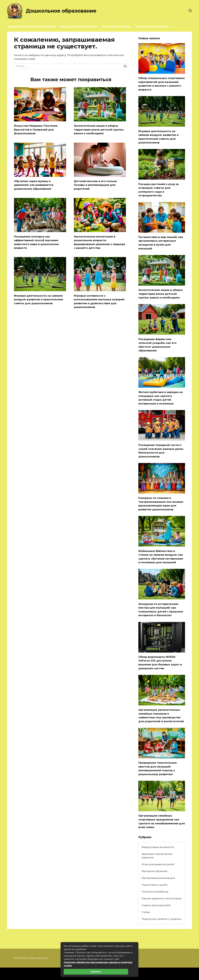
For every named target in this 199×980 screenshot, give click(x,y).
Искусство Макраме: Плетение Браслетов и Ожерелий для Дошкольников (38, 129)
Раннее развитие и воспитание (162, 918)
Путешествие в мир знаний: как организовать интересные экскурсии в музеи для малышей (162, 243)
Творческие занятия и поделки (161, 939)
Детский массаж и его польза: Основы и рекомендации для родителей (97, 185)
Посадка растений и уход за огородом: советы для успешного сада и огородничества (160, 190)
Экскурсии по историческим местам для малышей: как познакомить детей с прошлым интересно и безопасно (160, 623)
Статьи (146, 932)
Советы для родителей (152, 27)
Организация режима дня (158, 898)
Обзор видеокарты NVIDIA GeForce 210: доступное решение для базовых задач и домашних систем (161, 678)
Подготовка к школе (116, 27)
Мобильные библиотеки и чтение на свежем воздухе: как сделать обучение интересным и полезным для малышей (161, 567)
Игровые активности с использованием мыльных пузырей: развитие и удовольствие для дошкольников (99, 301)
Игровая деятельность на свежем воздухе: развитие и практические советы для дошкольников (40, 301)
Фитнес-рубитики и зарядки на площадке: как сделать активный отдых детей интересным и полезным (160, 402)
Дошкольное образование (61, 11)
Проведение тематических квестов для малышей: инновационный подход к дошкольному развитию (159, 788)
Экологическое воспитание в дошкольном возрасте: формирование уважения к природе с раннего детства (96, 242)
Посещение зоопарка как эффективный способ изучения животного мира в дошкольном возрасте (38, 242)
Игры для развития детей (78, 27)
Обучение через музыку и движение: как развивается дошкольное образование (35, 185)
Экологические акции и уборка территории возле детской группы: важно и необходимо (97, 129)
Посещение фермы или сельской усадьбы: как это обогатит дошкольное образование (159, 349)
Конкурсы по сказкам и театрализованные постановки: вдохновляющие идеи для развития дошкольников (161, 510)
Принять (96, 972)
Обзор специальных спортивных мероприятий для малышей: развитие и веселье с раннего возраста (161, 84)
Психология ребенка (155, 911)
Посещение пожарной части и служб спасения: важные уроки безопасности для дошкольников (161, 455)
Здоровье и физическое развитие (32, 27)
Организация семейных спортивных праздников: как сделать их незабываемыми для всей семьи (160, 841)
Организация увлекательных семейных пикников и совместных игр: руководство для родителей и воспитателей (161, 733)
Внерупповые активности (158, 867)
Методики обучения (154, 891)
